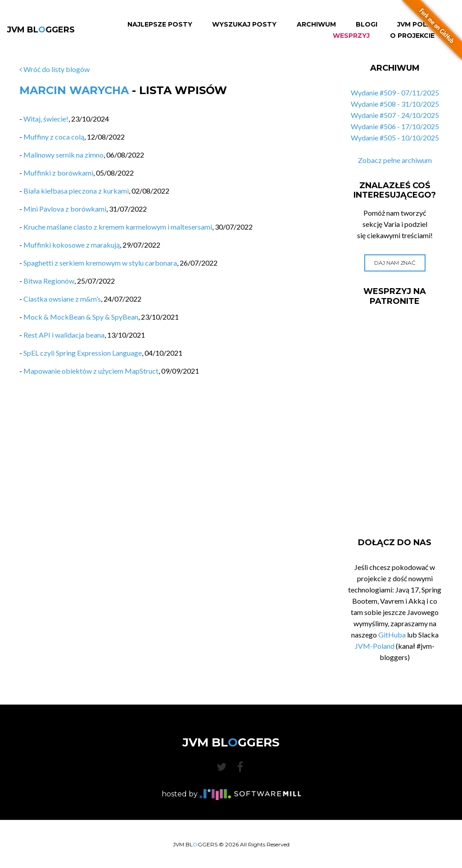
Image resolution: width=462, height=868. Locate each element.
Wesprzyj (351, 36)
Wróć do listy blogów (54, 69)
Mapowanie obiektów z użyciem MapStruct (91, 371)
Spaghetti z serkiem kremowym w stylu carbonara (100, 263)
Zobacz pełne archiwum (395, 160)
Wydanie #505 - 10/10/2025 (395, 138)
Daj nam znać (395, 263)
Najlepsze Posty (160, 25)
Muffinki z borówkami (58, 173)
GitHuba (392, 635)
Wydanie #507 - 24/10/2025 (395, 115)
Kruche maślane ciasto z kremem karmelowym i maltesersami (118, 227)
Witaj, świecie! (46, 119)
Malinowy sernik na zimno (63, 155)
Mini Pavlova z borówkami (65, 209)
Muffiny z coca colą (54, 137)
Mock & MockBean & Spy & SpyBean (81, 317)
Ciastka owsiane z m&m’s (62, 299)
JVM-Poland (375, 646)
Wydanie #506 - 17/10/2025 (395, 126)
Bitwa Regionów (49, 281)
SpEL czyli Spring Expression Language (83, 353)
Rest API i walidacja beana (64, 335)
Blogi (367, 25)
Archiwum (316, 25)
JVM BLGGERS (41, 30)
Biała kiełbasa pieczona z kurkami (76, 191)
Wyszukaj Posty (244, 25)
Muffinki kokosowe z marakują (72, 245)
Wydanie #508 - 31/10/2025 (395, 104)
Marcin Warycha (74, 90)
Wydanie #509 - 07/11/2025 (395, 93)
